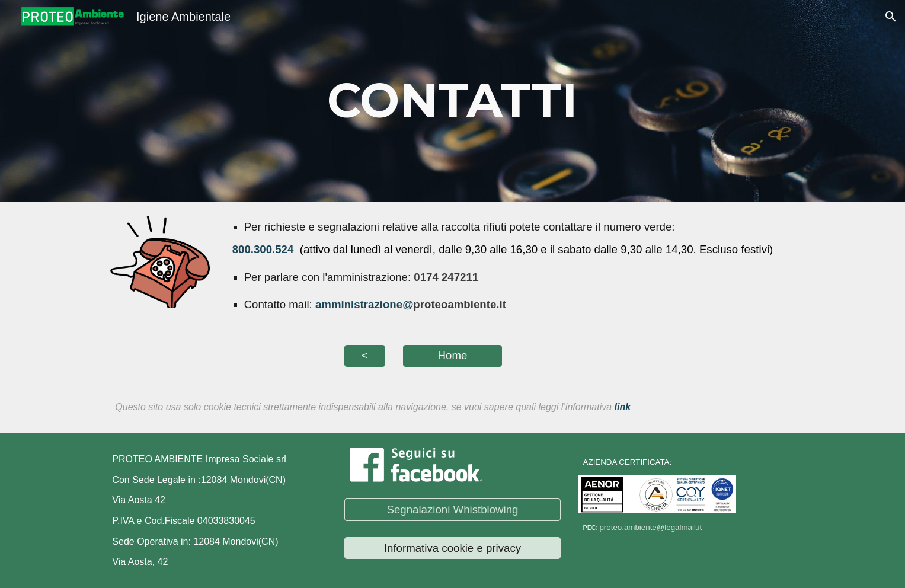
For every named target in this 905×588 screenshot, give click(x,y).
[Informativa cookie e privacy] (452, 548)
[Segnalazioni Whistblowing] (452, 509)
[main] (453, 101)
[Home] (453, 356)
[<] (365, 356)
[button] (891, 17)
